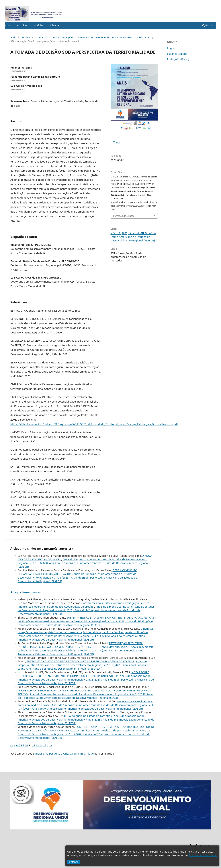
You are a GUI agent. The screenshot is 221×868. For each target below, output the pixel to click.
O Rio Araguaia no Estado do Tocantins (88, 716)
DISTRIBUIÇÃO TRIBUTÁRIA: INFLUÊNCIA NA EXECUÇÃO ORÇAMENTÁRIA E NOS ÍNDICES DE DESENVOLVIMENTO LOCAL (80, 645)
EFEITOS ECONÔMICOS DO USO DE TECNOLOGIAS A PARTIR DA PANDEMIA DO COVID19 (81, 661)
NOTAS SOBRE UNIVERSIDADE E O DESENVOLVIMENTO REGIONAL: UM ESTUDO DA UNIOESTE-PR (83, 674)
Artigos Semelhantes (26, 592)
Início (13, 37)
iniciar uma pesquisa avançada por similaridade (64, 754)
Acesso (213, 3)
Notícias (39, 25)
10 (26, 745)
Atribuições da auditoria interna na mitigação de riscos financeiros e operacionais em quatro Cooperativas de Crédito (84, 605)
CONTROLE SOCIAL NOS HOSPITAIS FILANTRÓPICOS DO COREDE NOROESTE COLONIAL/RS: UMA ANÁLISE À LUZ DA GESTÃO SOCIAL (86, 729)
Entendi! (74, 862)
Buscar (208, 25)
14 (41, 745)
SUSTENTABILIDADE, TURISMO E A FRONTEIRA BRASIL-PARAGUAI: (107, 618)
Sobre (53, 25)
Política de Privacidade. (203, 855)
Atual (8, 25)
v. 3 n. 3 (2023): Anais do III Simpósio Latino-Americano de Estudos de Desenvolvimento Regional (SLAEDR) (93, 37)
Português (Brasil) (178, 59)
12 (34, 745)
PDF (118, 143)
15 (45, 745)
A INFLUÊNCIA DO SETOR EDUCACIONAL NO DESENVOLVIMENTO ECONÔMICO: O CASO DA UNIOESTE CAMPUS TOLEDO (84, 690)
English (172, 48)
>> (50, 745)
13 (37, 745)
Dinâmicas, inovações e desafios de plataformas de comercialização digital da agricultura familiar (86, 630)
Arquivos (23, 25)
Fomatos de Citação (124, 216)
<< (12, 745)
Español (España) (178, 54)
